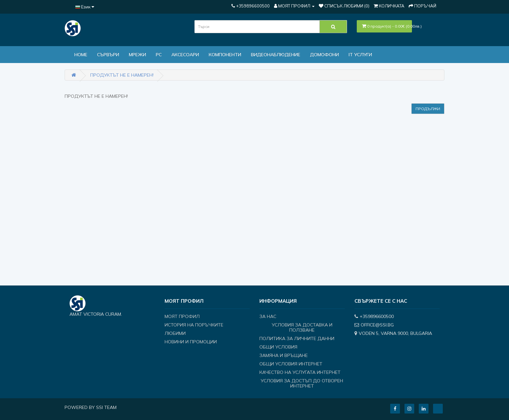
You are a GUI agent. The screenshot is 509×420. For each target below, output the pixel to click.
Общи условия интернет (291, 364)
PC (159, 55)
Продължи (428, 109)
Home (81, 55)
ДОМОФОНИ (324, 55)
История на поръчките (194, 325)
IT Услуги (360, 55)
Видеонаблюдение (276, 55)
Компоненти (225, 55)
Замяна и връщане (284, 355)
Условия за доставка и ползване (302, 327)
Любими (175, 333)
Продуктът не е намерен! (122, 75)
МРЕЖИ (137, 55)
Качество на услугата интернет (300, 372)
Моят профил (182, 316)
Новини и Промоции (191, 342)
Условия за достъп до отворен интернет (302, 383)
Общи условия (278, 347)
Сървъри (108, 55)
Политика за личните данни (297, 338)
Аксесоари (185, 55)
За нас (268, 316)
